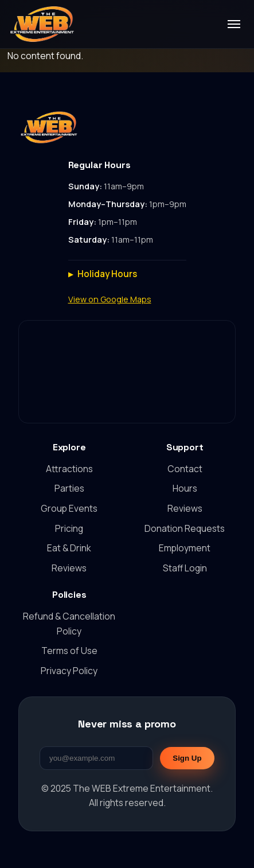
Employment (185, 548)
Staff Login (185, 568)
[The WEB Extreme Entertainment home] (42, 24)
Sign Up (187, 758)
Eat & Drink (69, 548)
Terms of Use (69, 651)
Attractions (69, 469)
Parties (69, 488)
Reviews (69, 568)
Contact (185, 469)
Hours (185, 488)
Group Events (69, 508)
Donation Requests (185, 528)
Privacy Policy (69, 671)
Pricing (69, 528)
